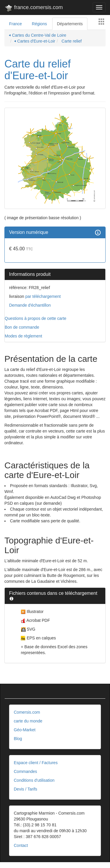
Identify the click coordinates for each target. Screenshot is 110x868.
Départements (70, 24)
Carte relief (71, 41)
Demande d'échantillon (30, 305)
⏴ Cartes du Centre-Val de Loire (38, 35)
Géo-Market (25, 730)
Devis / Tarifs (26, 789)
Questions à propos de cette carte (35, 318)
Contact (21, 845)
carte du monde (28, 721)
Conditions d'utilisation (34, 780)
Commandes (25, 771)
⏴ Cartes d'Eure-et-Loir (35, 41)
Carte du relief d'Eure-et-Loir (38, 70)
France (16, 24)
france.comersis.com (34, 9)
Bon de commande (22, 327)
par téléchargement (42, 296)
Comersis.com (27, 712)
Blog (18, 739)
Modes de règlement (23, 336)
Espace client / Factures (36, 763)
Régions (39, 24)
